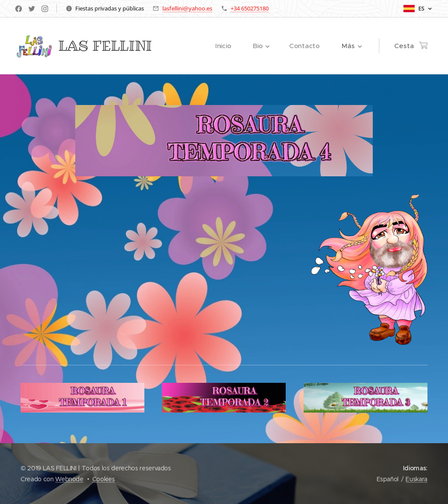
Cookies (104, 479)
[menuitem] (226, 46)
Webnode (69, 479)
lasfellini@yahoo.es (187, 8)
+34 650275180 (250, 8)
